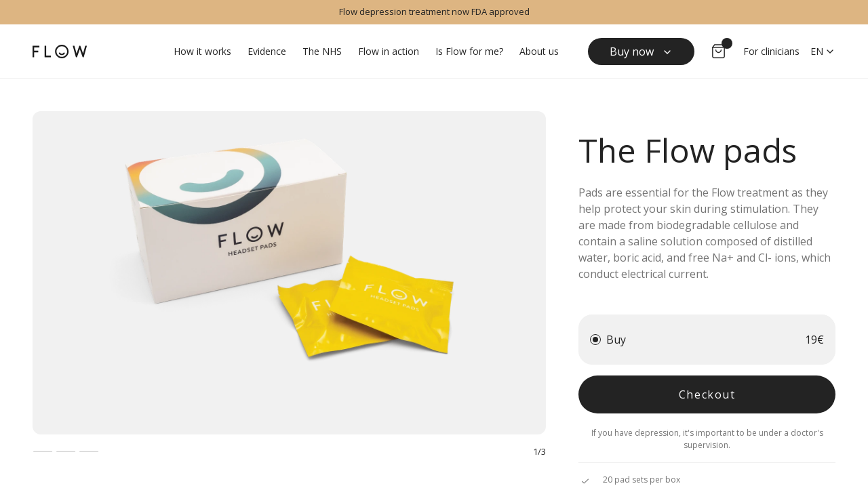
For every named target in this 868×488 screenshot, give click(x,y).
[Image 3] (89, 451)
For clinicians (771, 51)
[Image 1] (43, 451)
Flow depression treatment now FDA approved (434, 12)
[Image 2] (66, 451)
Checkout (707, 394)
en (823, 51)
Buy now (641, 52)
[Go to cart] (719, 52)
